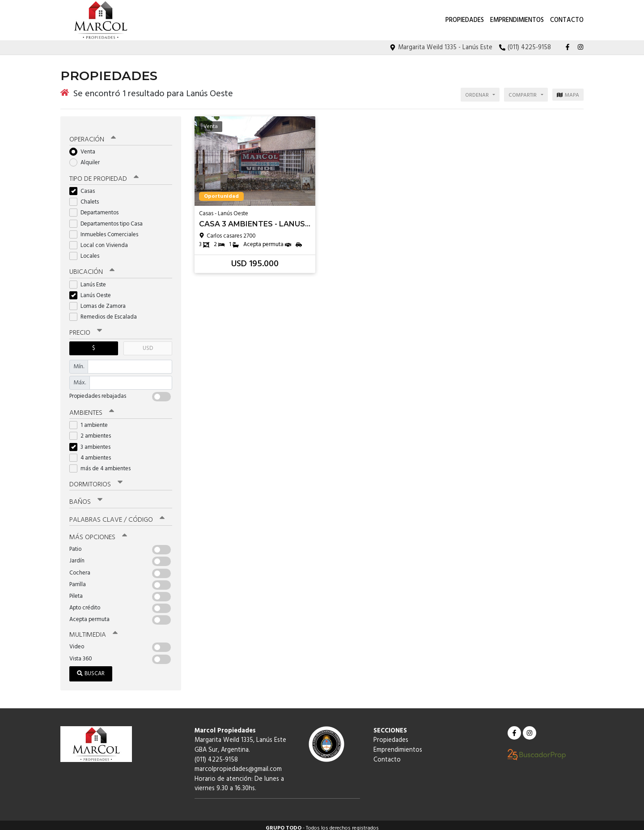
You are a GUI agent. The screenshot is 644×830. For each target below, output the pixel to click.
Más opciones (98, 532)
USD (148, 343)
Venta (85, 147)
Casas (85, 186)
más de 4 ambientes (103, 463)
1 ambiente (91, 420)
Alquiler (87, 158)
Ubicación (92, 267)
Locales (87, 251)
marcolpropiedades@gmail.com (238, 764)
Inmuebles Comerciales (107, 229)
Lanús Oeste (93, 290)
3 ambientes (93, 442)
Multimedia (93, 629)
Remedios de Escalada (106, 312)
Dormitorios (96, 479)
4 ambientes (93, 453)
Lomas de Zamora (100, 301)
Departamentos (97, 208)
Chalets (87, 197)
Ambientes (92, 408)
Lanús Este (91, 279)
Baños (86, 497)
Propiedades (465, 20)
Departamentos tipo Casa (109, 219)
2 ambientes (93, 431)
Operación (93, 135)
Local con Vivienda (102, 240)
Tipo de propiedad (104, 174)
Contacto (567, 20)
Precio (86, 328)
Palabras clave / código (117, 514)
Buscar (91, 668)
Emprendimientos (517, 20)
